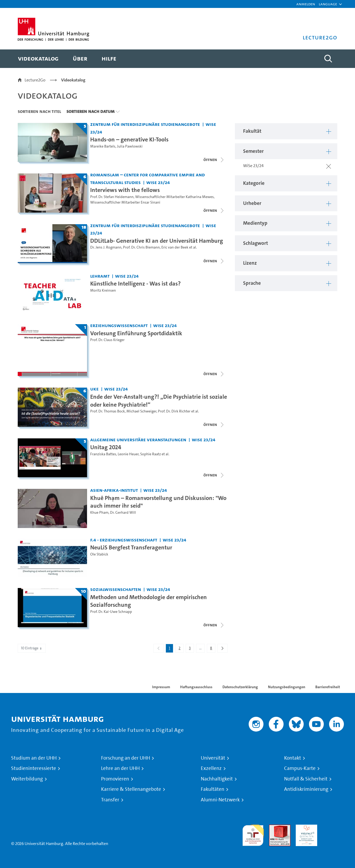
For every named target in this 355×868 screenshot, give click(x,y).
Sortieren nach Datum (90, 111)
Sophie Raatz (151, 454)
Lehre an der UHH (120, 768)
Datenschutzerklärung (240, 687)
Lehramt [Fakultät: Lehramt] (100, 276)
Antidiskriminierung (306, 789)
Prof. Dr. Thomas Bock (108, 411)
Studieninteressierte (34, 768)
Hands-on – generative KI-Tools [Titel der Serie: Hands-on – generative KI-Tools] (129, 139)
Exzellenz (211, 768)
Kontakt (293, 758)
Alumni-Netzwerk (220, 800)
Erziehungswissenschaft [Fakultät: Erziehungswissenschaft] (119, 325)
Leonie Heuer (128, 454)
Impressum (161, 687)
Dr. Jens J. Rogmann (106, 247)
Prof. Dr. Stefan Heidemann (112, 197)
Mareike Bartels (103, 146)
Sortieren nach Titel (39, 111)
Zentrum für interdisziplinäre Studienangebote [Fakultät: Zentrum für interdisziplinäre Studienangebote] (145, 124)
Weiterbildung (27, 779)
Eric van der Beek (175, 247)
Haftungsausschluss (196, 687)
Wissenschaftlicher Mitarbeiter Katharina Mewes (174, 197)
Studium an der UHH (34, 758)
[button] (328, 4)
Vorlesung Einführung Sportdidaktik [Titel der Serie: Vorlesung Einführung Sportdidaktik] (136, 333)
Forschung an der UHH (126, 758)
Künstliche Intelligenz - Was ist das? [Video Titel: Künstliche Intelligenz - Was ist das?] (135, 283)
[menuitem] (38, 59)
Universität (213, 758)
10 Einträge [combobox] (32, 648)
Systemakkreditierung (333, 828)
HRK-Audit (305, 828)
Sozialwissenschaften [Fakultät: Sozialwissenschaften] (116, 589)
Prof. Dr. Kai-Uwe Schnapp (111, 612)
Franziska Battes (103, 454)
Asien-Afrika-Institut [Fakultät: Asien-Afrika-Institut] (114, 490)
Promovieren (115, 779)
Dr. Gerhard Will (123, 513)
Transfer (110, 800)
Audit (274, 828)
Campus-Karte (300, 768)
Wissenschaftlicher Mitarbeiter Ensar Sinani (125, 202)
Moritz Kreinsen (103, 290)
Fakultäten (213, 789)
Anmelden (306, 4)
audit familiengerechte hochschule (253, 834)
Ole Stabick (99, 554)
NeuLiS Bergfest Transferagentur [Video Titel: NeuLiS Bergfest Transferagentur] (131, 547)
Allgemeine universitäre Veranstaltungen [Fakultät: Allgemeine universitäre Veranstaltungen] (138, 440)
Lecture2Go (35, 80)
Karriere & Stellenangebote (131, 789)
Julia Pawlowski (130, 146)
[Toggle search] (328, 59)
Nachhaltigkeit (217, 779)
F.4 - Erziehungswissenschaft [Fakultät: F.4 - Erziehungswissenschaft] (124, 540)
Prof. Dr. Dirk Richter (174, 411)
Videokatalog (73, 80)
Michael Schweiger (141, 411)
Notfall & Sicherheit (306, 779)
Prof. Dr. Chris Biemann (141, 247)
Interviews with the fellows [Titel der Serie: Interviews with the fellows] (125, 190)
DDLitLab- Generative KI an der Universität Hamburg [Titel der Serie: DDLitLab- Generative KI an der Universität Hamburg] (157, 241)
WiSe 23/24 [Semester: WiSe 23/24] (158, 182)
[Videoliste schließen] (214, 160)
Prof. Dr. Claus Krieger (107, 340)
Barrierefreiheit (328, 687)
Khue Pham (99, 513)
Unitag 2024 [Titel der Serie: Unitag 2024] (106, 447)
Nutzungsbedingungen (287, 687)
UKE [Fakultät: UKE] (94, 389)
